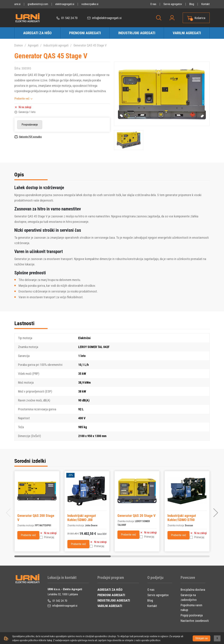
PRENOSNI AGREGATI (111, 595)
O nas (153, 4)
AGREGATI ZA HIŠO (110, 590)
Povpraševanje (30, 125)
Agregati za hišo (37, 33)
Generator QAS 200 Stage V (36, 518)
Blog (192, 4)
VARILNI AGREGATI (110, 606)
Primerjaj (49, 537)
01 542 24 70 (67, 18)
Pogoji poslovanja (192, 615)
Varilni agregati (187, 33)
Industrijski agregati (137, 33)
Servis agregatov (173, 4)
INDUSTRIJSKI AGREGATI (114, 600)
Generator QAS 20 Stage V (136, 516)
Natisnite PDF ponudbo (28, 137)
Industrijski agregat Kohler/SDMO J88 (82, 518)
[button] (216, 513)
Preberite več (22, 99)
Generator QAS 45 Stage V (90, 45)
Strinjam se (202, 638)
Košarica (200, 18)
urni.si (17, 4)
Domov (19, 45)
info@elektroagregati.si (104, 18)
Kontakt (205, 4)
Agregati (33, 45)
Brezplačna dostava (193, 590)
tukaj (49, 640)
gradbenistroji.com (38, 4)
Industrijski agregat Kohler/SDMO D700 (182, 518)
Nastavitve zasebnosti (195, 621)
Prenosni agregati (85, 33)
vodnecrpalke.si (90, 4)
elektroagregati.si (65, 4)
